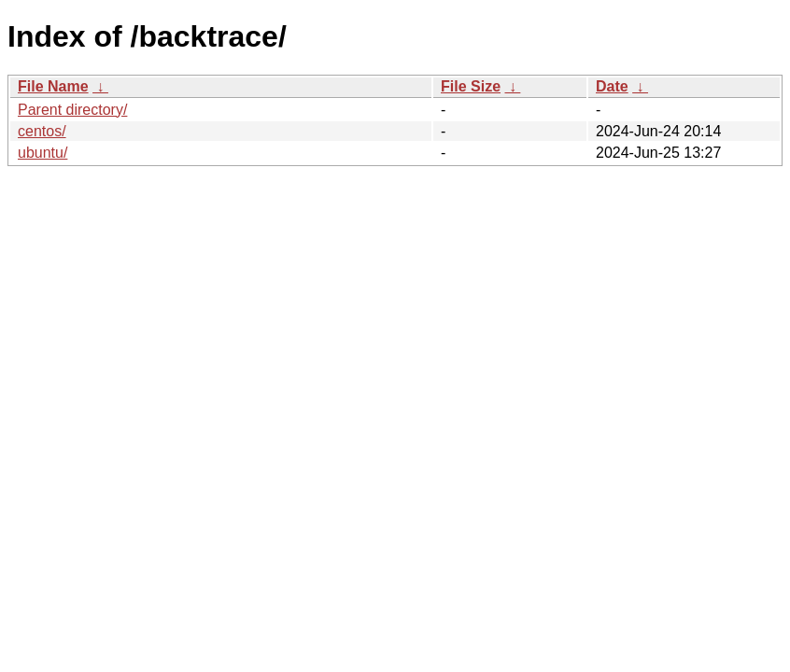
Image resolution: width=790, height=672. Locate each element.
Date (612, 86)
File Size (471, 86)
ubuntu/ (42, 153)
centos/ (42, 131)
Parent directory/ (72, 110)
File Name (53, 86)
